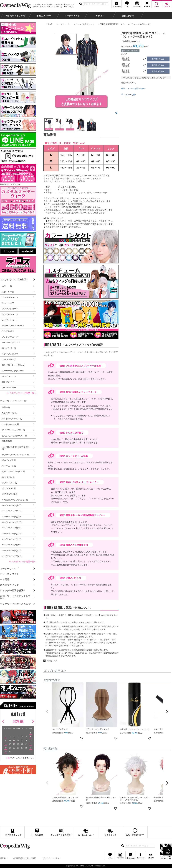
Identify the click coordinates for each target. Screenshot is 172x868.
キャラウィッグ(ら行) (12, 550)
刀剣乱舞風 (7, 441)
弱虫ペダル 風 (8, 477)
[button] (47, 712)
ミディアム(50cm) (10, 354)
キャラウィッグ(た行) (12, 522)
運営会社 (4, 858)
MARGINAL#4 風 (10, 494)
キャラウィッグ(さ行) (12, 517)
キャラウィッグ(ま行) (12, 539)
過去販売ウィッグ (9, 585)
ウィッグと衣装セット (85, 24)
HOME (50, 24)
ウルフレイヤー (9, 388)
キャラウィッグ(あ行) (12, 505)
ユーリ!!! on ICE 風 (10, 424)
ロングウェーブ (9, 376)
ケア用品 (5, 579)
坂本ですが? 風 (9, 460)
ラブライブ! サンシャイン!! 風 (15, 455)
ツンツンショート (10, 309)
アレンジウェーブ (10, 337)
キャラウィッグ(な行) (12, 528)
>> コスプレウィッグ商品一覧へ (21, 393)
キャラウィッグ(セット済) (14, 401)
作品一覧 (6, 407)
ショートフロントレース (13, 326)
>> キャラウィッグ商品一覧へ (22, 562)
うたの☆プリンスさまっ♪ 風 (15, 500)
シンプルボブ (8, 331)
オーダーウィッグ (9, 568)
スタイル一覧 (8, 292)
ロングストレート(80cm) (13, 365)
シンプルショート (10, 314)
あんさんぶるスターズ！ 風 (14, 436)
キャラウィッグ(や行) (12, 545)
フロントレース (9, 359)
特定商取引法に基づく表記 (25, 858)
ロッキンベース (9, 348)
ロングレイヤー (9, 382)
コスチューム (64, 24)
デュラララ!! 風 (9, 488)
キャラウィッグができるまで (15, 604)
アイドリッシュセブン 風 (13, 430)
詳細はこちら (52, 661)
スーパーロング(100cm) (13, 371)
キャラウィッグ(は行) (12, 534)
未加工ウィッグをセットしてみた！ (15, 597)
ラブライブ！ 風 (9, 483)
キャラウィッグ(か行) (12, 511)
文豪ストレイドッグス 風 (13, 472)
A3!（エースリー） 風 (12, 419)
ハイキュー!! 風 (9, 466)
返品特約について (129, 83)
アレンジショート (10, 297)
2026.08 (18, 721)
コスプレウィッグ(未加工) (14, 279)
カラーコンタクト (9, 574)
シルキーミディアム (11, 342)
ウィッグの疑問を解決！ (13, 590)
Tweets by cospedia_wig (10, 184)
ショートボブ (8, 303)
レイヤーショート (10, 320)
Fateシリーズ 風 (9, 413)
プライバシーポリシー (51, 858)
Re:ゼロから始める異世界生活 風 (16, 448)
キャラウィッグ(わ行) (12, 556)
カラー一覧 (7, 286)
